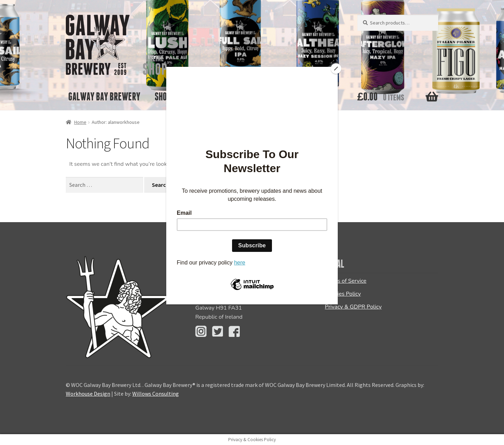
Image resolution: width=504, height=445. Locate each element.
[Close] (336, 69)
